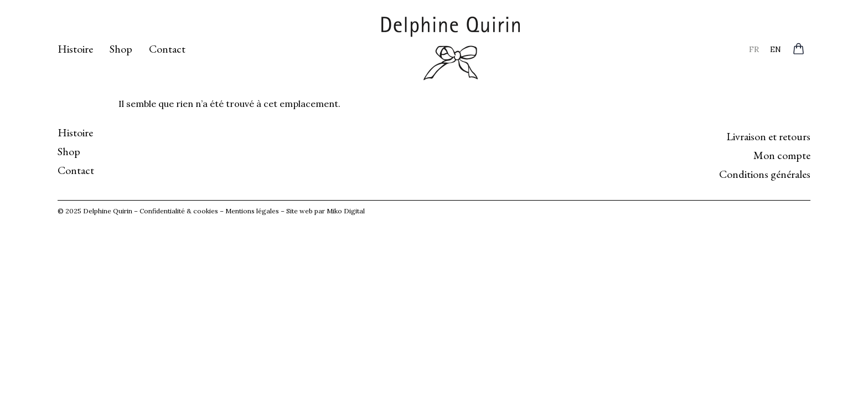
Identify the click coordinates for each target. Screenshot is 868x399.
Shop (121, 49)
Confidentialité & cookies (179, 211)
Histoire (75, 49)
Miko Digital (346, 211)
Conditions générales (765, 174)
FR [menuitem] (754, 49)
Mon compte (782, 155)
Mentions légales (252, 211)
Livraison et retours (768, 136)
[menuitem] (754, 49)
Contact (167, 49)
